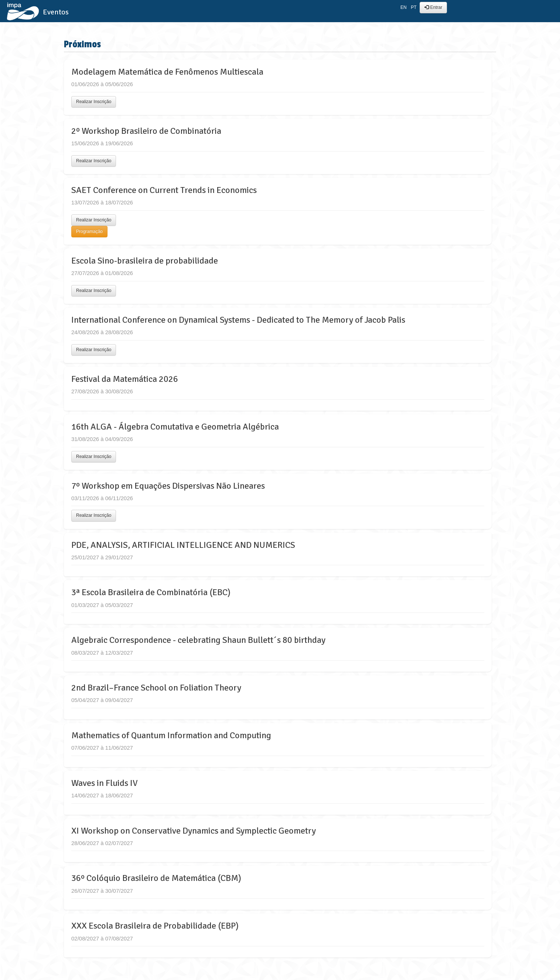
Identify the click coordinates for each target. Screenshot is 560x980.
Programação (89, 231)
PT (414, 7)
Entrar (433, 7)
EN (404, 7)
